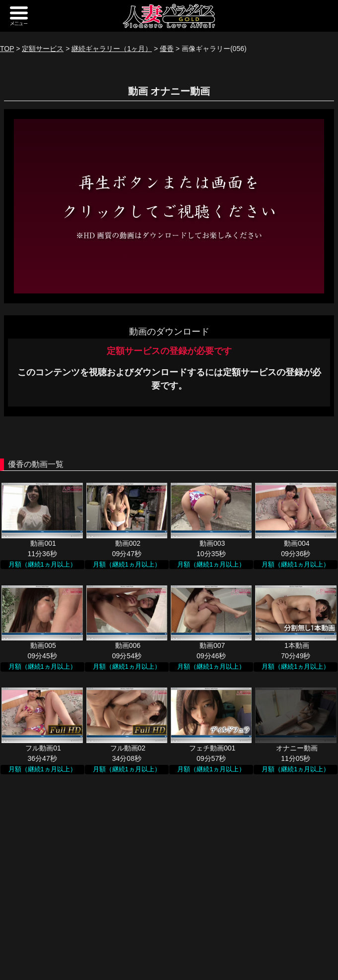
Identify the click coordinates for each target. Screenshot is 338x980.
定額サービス (43, 49)
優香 (167, 49)
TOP (7, 49)
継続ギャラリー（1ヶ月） (112, 49)
